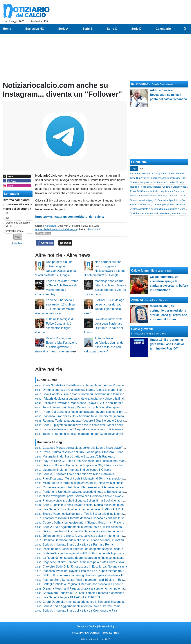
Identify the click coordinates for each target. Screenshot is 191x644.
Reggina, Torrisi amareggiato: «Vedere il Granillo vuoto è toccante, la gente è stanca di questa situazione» (112, 421)
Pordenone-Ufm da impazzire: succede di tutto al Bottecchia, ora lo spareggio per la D (99, 492)
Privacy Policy (106, 626)
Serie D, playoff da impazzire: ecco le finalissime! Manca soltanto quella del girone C (98, 425)
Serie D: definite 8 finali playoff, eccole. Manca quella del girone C (86, 505)
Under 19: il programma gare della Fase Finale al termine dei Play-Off (167, 344)
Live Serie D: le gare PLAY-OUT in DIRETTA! (72, 597)
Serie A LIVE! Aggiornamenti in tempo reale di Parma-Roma (82, 606)
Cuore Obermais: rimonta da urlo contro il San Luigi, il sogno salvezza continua (94, 602)
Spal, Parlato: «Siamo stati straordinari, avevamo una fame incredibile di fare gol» (96, 394)
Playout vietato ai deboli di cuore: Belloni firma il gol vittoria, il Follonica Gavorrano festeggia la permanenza (113, 501)
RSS (116, 633)
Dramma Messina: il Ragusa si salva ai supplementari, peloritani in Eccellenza (94, 589)
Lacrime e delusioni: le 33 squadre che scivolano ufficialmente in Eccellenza (92, 429)
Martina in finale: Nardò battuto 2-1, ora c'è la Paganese (79, 457)
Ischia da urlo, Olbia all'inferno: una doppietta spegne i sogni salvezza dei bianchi (96, 549)
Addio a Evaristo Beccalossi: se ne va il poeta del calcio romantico (168, 95)
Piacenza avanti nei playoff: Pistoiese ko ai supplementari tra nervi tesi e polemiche (97, 571)
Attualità (137, 300)
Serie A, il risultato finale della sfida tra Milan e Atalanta (79, 474)
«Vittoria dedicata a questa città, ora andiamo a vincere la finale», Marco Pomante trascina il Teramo (108, 399)
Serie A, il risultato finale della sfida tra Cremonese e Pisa (80, 611)
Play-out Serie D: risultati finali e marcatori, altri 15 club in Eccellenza (88, 580)
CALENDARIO (80, 633)
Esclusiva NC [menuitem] (35, 29)
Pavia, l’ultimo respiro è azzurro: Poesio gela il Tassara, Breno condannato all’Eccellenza (100, 452)
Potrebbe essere (15, 231)
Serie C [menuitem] (112, 29)
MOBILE (108, 633)
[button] (18, 237)
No (8, 218)
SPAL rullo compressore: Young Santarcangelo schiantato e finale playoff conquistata (98, 575)
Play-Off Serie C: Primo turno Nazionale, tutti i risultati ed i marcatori (87, 461)
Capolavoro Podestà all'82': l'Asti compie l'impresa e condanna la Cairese (91, 593)
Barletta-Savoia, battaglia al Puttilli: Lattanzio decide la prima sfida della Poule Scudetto (100, 553)
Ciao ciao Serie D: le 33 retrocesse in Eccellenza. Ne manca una (85, 567)
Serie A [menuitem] (63, 29)
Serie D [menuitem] (136, 29)
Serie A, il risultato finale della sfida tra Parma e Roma (78, 545)
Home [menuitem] (7, 29)
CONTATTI (95, 633)
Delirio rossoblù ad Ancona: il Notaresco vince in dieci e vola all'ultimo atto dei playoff (98, 531)
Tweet (65, 243)
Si (7, 213)
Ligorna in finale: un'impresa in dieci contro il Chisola (77, 470)
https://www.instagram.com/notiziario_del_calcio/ (70, 217)
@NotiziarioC (94, 229)
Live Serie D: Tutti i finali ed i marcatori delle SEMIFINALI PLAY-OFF (87, 509)
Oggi (134, 169)
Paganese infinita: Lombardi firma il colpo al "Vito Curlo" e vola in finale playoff (94, 562)
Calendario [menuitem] (163, 29)
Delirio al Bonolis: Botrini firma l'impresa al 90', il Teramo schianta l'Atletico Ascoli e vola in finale (105, 465)
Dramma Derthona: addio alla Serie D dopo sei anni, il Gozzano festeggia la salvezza (98, 540)
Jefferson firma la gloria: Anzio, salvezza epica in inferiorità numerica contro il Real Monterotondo (106, 536)
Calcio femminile (143, 271)
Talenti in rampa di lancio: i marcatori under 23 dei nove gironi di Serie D (89, 434)
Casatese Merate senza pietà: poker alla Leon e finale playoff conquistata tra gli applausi (100, 448)
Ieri (141, 169)
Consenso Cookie (87, 626)
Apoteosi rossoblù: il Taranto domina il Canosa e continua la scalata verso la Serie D (97, 518)
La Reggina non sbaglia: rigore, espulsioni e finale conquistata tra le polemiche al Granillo (101, 558)
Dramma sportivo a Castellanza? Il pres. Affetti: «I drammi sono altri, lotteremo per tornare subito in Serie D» (113, 390)
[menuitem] (185, 29)
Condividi (45, 243)
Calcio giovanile (142, 329)
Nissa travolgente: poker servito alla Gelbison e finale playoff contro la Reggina (94, 496)
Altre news (51, 226)
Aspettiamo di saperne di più (18, 224)
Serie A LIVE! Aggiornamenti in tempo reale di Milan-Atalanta (82, 527)
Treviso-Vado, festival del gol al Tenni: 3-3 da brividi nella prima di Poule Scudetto (95, 514)
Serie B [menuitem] (88, 29)
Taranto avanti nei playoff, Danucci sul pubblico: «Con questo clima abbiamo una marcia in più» (105, 407)
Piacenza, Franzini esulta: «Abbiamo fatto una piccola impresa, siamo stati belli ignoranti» (101, 416)
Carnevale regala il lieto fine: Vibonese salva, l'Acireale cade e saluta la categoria (96, 487)
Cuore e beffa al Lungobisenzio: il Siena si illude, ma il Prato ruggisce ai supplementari (99, 523)
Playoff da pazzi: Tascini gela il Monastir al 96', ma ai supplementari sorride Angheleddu (100, 479)
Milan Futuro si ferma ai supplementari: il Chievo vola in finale (83, 483)
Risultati (18, 243)
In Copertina (140, 84)
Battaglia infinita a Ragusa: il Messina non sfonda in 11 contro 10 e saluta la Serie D (97, 584)
